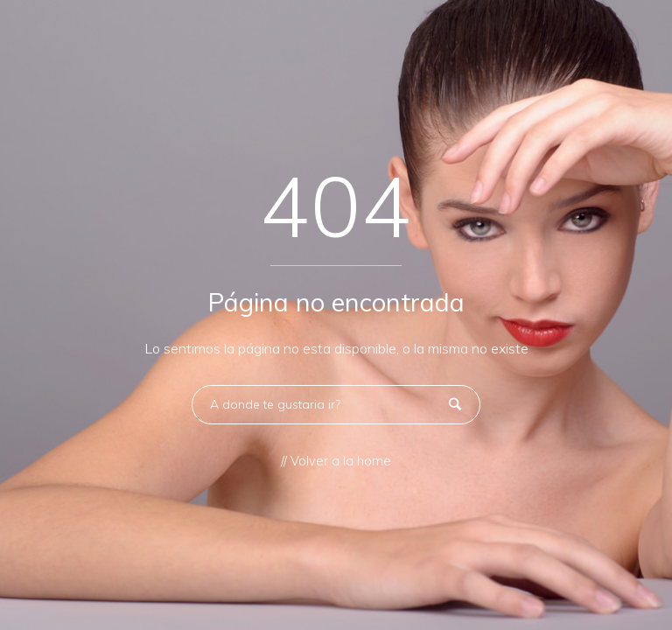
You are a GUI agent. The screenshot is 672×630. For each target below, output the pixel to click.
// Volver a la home (336, 461)
